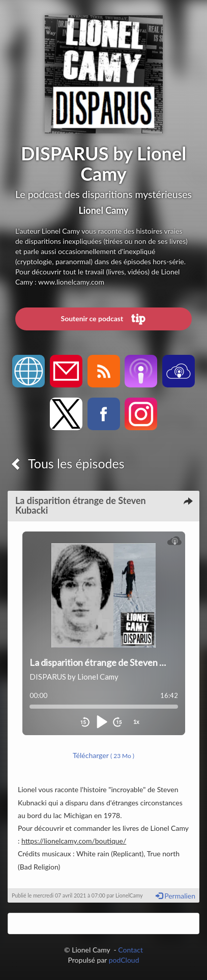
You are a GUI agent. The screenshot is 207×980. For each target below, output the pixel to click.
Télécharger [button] (104, 755)
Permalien (175, 896)
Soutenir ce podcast (103, 319)
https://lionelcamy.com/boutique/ (74, 841)
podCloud (124, 960)
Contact (130, 950)
